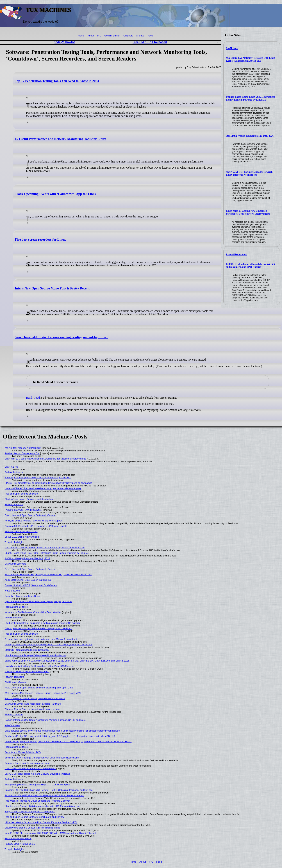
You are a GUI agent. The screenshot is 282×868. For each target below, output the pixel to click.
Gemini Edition (112, 36)
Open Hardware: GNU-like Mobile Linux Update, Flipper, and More (38, 601)
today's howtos (65, 42)
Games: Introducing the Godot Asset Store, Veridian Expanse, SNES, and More (45, 720)
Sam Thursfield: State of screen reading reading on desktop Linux (61, 337)
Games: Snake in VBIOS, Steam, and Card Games (31, 585)
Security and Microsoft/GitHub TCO (23, 752)
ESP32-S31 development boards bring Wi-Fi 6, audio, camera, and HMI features (251, 265)
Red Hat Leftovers (14, 715)
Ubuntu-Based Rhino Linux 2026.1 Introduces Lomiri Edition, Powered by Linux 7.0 (250, 98)
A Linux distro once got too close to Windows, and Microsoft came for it (41, 639)
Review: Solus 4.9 (14, 504)
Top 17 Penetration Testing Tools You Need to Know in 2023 (57, 81)
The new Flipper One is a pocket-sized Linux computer (32, 709)
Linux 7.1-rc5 (11, 467)
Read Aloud (33, 398)
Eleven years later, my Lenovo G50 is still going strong (32, 828)
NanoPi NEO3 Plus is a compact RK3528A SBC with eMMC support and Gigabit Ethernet (50, 833)
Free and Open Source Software (21, 494)
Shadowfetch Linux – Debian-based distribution (29, 499)
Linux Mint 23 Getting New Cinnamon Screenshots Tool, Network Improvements (248, 212)
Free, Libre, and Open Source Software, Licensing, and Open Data (39, 688)
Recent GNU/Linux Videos (18, 838)
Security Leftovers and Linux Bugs (22, 596)
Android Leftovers (14, 472)
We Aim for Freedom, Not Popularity (23, 448)
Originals (128, 36)
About (91, 36)
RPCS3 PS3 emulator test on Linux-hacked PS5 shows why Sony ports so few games (48, 483)
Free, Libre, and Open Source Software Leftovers (30, 515)
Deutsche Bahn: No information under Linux (27, 763)
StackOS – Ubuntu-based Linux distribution (27, 650)
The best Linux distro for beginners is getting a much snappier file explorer (42, 623)
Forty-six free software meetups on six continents (30, 812)
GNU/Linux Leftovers (15, 564)
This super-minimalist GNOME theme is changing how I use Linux (38, 628)
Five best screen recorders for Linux (40, 240)
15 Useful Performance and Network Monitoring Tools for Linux (60, 139)
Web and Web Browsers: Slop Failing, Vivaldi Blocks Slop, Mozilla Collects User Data (48, 575)
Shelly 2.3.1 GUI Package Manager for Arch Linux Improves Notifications (249, 173)
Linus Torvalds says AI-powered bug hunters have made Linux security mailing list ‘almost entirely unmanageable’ (62, 731)
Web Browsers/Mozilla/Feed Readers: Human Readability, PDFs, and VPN (43, 693)
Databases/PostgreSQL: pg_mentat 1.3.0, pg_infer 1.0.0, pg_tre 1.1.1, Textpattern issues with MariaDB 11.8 (60, 736)
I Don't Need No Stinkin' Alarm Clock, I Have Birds (30, 768)
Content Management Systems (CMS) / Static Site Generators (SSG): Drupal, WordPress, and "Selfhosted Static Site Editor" (68, 741)
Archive (140, 36)
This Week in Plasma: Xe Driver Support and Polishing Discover (37, 801)
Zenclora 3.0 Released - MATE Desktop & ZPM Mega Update (36, 526)
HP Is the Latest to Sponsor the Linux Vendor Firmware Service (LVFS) (41, 822)
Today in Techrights (14, 542)
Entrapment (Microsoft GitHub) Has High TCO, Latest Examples (37, 785)
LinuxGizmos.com (237, 254)
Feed (150, 36)
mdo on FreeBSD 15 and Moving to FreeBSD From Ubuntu (35, 698)
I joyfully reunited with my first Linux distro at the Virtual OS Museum (39, 666)
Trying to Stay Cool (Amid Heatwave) (24, 510)
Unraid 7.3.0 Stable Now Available (22, 537)
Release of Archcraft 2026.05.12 (21, 531)
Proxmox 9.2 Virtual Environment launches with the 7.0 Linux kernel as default (44, 795)
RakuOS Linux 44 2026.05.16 (20, 844)
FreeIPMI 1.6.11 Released (150, 42)
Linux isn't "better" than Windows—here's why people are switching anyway (43, 488)
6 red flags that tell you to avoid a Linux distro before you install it (38, 478)
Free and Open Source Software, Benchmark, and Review (34, 817)
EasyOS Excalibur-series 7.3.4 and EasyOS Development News (37, 774)
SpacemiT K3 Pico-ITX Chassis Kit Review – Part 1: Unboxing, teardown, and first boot (49, 790)
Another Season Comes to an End (22, 453)
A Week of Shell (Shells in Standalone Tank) (27, 671)
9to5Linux (232, 48)
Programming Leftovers (17, 607)
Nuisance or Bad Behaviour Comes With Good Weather (33, 612)
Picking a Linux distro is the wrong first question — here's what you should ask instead (49, 645)
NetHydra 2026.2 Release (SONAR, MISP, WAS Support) (34, 521)
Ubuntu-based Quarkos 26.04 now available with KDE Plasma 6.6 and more (43, 806)
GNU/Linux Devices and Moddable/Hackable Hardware (33, 704)
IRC (99, 36)
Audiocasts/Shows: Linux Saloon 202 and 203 (28, 580)
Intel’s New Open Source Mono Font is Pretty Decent (52, 288)
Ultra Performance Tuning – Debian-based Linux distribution (35, 655)
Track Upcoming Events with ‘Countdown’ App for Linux (55, 194)
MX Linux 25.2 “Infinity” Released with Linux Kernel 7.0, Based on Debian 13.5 (251, 59)
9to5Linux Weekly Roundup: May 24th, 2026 (250, 136)
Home (81, 36)
